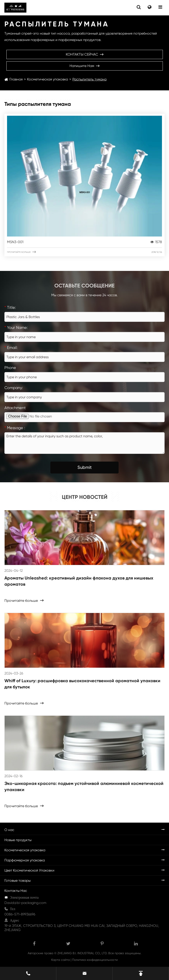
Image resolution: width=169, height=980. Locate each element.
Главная (16, 79)
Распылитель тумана (89, 79)
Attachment (15, 408)
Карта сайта (61, 960)
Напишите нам (84, 66)
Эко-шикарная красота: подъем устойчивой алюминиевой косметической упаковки (84, 786)
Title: (10, 307)
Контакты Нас (16, 891)
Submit (85, 467)
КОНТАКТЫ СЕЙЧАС (85, 54)
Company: (14, 388)
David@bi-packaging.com (25, 903)
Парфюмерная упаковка (25, 860)
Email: (11, 347)
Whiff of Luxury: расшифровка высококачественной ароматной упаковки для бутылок (82, 684)
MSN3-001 (84, 242)
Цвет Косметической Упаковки (29, 870)
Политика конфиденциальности (95, 960)
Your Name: (16, 327)
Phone (10, 368)
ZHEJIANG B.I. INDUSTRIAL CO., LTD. (82, 953)
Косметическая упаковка (48, 79)
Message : (15, 428)
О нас (9, 830)
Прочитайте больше (84, 252)
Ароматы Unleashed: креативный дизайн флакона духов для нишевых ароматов (79, 581)
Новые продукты (18, 840)
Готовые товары (17, 880)
